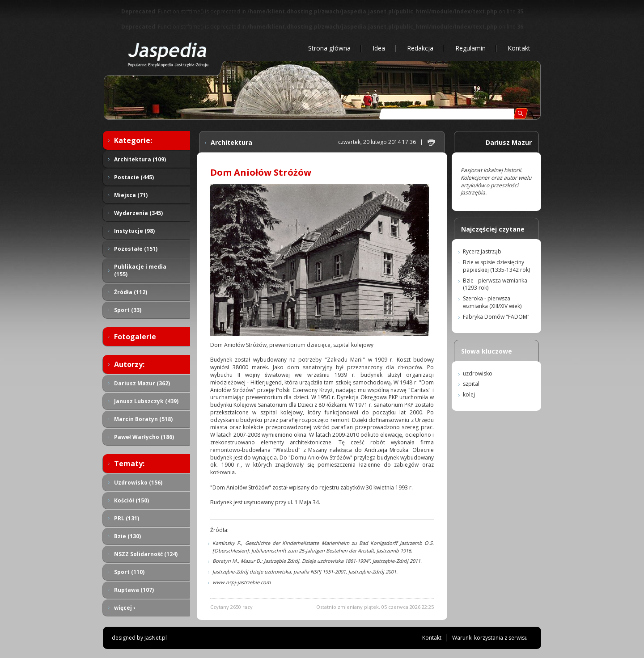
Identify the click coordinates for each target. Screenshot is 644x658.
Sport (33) (128, 310)
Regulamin (470, 48)
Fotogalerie (135, 337)
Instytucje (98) (134, 231)
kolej (469, 394)
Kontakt (519, 48)
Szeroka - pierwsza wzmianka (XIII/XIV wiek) (492, 302)
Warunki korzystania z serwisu (490, 638)
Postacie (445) (134, 177)
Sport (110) (129, 572)
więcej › (125, 608)
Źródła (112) (131, 292)
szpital (471, 384)
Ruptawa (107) (134, 590)
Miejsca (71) (131, 195)
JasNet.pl (156, 638)
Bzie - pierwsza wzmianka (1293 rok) (495, 284)
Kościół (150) (131, 500)
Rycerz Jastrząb (482, 251)
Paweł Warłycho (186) (144, 437)
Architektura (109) (140, 159)
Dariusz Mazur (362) (142, 383)
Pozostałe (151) (136, 249)
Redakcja (420, 48)
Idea (379, 48)
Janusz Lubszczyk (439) (146, 401)
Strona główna (329, 48)
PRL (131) (127, 518)
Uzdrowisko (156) (138, 483)
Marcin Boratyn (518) (143, 419)
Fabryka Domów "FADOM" (496, 317)
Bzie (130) (127, 536)
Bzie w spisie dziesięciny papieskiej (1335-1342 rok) (496, 266)
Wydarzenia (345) (138, 213)
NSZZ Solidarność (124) (146, 554)
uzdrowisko (478, 373)
